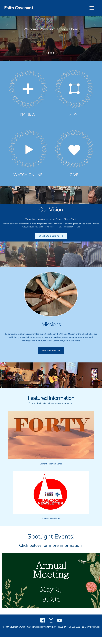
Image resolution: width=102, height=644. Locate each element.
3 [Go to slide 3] (54, 53)
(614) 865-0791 (74, 627)
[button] (92, 8)
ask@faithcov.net (92, 627)
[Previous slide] (7, 26)
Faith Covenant (19, 8)
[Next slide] (95, 26)
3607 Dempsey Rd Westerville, (40, 627)
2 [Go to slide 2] (51, 53)
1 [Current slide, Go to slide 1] (48, 53)
